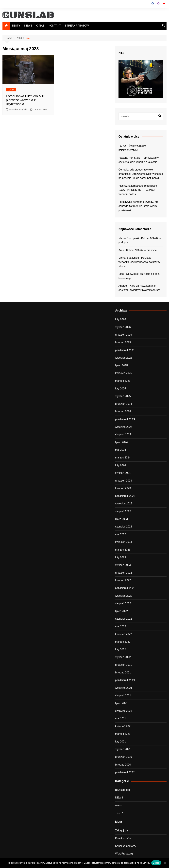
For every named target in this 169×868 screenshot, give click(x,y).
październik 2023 (125, 496)
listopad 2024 (123, 411)
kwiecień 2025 (124, 373)
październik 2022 (125, 588)
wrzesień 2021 (124, 688)
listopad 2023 (123, 488)
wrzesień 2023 (124, 504)
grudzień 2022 (124, 573)
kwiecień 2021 (124, 726)
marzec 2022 (123, 642)
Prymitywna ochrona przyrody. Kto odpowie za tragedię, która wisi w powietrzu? (138, 206)
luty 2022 (121, 649)
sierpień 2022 (123, 603)
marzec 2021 (123, 734)
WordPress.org (124, 854)
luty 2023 (121, 557)
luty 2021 (121, 742)
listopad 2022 (123, 580)
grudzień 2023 (124, 481)
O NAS (40, 26)
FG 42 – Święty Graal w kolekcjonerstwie (132, 148)
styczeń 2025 (123, 396)
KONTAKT (55, 26)
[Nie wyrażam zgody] (165, 863)
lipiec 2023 (122, 519)
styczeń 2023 (123, 565)
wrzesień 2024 (124, 427)
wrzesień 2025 (124, 358)
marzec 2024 (123, 458)
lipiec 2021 (122, 703)
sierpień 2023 (123, 511)
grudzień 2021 (124, 665)
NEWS (28, 26)
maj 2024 (121, 450)
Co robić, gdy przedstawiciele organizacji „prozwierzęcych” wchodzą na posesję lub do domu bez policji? (141, 174)
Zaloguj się (122, 831)
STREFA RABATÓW (77, 26)
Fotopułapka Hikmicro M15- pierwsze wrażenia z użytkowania (26, 100)
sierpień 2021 (123, 695)
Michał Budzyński (16, 110)
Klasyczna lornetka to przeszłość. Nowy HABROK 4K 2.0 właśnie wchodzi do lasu (138, 190)
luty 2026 (121, 319)
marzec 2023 (123, 550)
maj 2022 (121, 626)
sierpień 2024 (123, 434)
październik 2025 (125, 350)
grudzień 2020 (124, 757)
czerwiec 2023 (124, 527)
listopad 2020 (123, 765)
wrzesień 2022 (124, 596)
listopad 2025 (123, 342)
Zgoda (156, 863)
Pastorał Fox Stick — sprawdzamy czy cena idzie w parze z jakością (139, 160)
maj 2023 (121, 534)
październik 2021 (125, 680)
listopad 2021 (123, 673)
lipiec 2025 (122, 365)
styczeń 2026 (123, 327)
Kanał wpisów (123, 838)
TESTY (16, 26)
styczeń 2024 (123, 473)
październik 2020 (125, 772)
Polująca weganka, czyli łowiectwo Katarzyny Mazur (139, 262)
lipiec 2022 (122, 611)
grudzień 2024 (124, 404)
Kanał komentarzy (126, 846)
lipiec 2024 (122, 442)
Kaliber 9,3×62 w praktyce (142, 250)
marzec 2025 (123, 381)
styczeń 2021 (123, 749)
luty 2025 (121, 389)
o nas (118, 805)
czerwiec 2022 (124, 619)
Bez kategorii (123, 790)
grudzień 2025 (124, 335)
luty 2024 (121, 465)
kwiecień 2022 (124, 634)
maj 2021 (121, 719)
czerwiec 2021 (124, 711)
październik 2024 (125, 419)
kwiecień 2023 (124, 542)
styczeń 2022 (123, 657)
